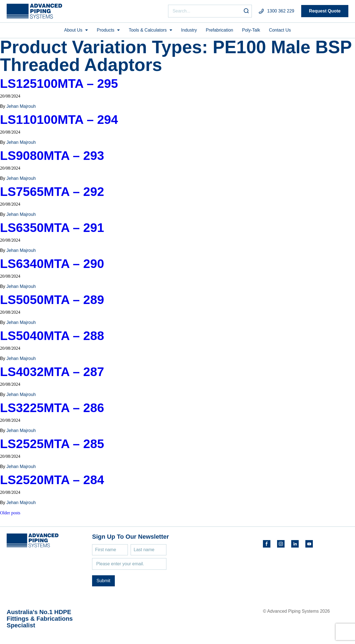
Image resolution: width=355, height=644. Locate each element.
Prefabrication (220, 30)
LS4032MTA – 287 (52, 372)
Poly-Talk (251, 30)
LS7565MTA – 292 (52, 192)
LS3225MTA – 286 (52, 408)
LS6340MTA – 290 (52, 264)
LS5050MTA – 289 (52, 300)
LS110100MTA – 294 (59, 120)
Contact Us (280, 30)
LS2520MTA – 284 (52, 480)
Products (106, 30)
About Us (73, 30)
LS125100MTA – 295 (59, 84)
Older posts (10, 513)
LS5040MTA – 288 (52, 336)
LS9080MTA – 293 (52, 156)
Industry (189, 30)
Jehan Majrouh (21, 106)
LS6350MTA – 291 (52, 228)
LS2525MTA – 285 (52, 444)
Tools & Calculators (148, 30)
